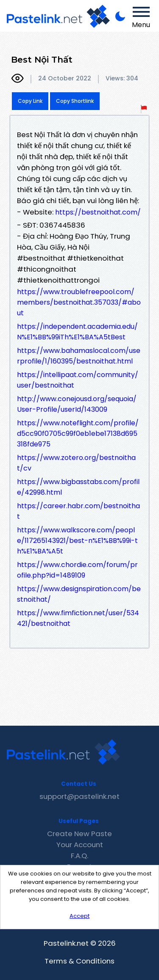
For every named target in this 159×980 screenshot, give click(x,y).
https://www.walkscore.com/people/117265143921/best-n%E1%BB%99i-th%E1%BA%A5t (77, 541)
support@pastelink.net (79, 796)
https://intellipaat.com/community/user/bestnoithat (78, 380)
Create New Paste (79, 834)
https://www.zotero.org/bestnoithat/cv (76, 463)
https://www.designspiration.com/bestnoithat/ (79, 594)
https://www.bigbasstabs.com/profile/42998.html (78, 487)
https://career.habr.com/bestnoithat (78, 511)
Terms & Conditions (79, 961)
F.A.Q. (79, 856)
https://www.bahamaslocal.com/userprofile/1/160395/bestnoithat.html (79, 356)
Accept (79, 916)
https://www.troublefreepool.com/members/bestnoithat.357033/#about (79, 302)
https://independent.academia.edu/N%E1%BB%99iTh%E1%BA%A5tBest (77, 332)
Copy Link (30, 101)
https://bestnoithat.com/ (98, 212)
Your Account (80, 845)
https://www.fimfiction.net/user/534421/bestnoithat (78, 618)
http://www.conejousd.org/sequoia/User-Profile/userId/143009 (77, 404)
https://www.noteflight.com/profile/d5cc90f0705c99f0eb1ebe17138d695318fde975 (78, 434)
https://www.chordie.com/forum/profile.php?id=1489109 (77, 570)
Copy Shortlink (75, 101)
